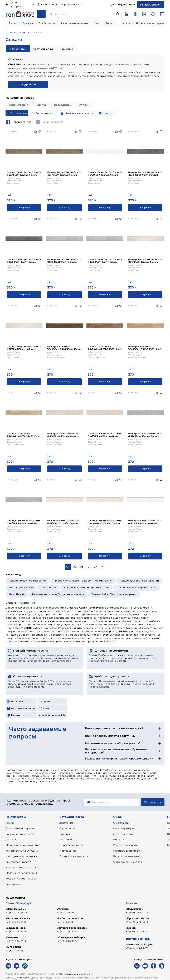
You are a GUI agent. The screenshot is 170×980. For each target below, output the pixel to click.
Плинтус (41, 105)
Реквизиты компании (127, 856)
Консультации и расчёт (20, 834)
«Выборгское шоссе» (70, 918)
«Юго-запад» (14, 947)
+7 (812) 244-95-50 (67, 941)
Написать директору (127, 851)
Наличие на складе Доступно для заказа (58, 594)
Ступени (84, 105)
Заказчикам (67, 823)
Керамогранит (18, 105)
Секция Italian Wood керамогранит (114, 594)
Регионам (66, 840)
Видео (110, 23)
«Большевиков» (16, 928)
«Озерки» (12, 937)
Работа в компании (125, 845)
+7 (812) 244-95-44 (16, 931)
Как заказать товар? (18, 862)
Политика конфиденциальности (77, 974)
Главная (11, 33)
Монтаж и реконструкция (22, 845)
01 (68, 567)
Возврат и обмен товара (21, 879)
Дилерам (65, 834)
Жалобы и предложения (21, 873)
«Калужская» (134, 909)
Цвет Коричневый (21, 588)
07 (95, 567)
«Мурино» (63, 909)
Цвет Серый (48, 588)
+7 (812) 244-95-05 (16, 922)
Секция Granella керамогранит (137, 588)
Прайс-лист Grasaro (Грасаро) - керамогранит (83, 581)
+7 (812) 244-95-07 (137, 948)
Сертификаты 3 (43, 49)
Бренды (28, 23)
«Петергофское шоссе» (72, 928)
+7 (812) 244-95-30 (16, 951)
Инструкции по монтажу (21, 856)
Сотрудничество (124, 834)
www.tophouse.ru (21, 978)
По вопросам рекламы (74, 856)
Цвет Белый (17, 594)
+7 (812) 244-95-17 (67, 922)
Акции (13, 23)
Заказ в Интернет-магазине (23, 867)
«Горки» (131, 928)
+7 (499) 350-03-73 (137, 913)
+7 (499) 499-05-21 (137, 922)
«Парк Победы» (16, 909)
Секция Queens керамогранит (140, 581)
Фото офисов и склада (128, 862)
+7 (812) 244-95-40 (67, 931)
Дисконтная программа (151, 23)
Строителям (67, 828)
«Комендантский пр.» (71, 937)
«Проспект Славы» (18, 918)
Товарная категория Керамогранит (86, 588)
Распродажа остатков (75, 23)
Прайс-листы (47, 23)
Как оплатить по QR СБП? (22, 851)
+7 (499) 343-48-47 (137, 931)
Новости (125, 23)
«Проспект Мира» (137, 918)
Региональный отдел (140, 945)
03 (82, 567)
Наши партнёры (124, 828)
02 (75, 567)
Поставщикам (68, 851)
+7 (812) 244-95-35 (16, 941)
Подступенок (62, 105)
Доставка (11, 840)
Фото (97, 23)
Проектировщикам (72, 845)
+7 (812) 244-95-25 (16, 913)
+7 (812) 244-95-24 (67, 913)
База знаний (13, 884)
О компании (121, 823)
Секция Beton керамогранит (28, 581)
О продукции (18, 49)
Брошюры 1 (67, 49)
